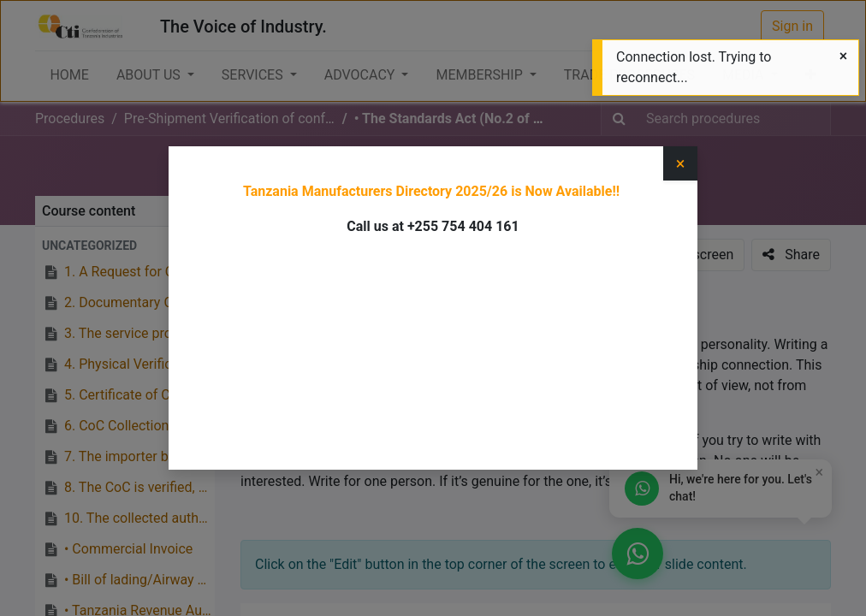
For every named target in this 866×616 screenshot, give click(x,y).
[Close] (843, 56)
